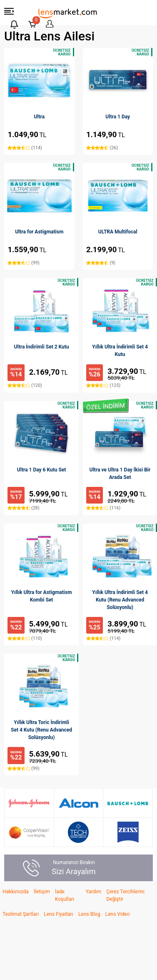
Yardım (94, 892)
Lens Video (118, 914)
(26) (102, 148)
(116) (103, 508)
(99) (23, 263)
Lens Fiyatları (59, 914)
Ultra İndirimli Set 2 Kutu (42, 347)
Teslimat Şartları (21, 914)
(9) (101, 263)
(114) (25, 148)
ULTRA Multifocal (118, 232)
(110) (25, 638)
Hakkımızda (16, 892)
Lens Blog (89, 914)
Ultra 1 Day (118, 117)
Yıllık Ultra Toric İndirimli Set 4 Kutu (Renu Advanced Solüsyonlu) (41, 730)
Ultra (39, 117)
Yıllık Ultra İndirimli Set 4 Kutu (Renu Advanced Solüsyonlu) (120, 600)
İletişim (42, 892)
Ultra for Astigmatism (39, 232)
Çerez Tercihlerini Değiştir (125, 895)
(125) (103, 385)
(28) (23, 508)
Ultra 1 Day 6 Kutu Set (42, 470)
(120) (25, 385)
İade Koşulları (65, 895)
